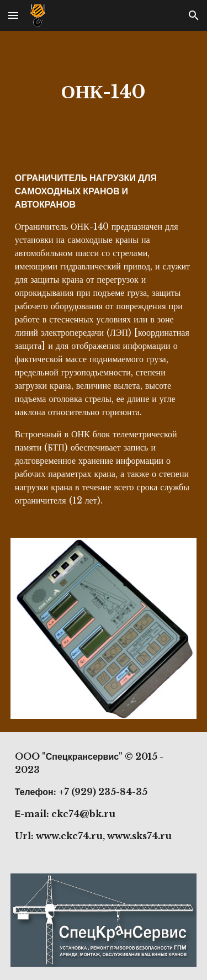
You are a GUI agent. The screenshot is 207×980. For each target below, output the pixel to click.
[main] (104, 92)
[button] (13, 15)
